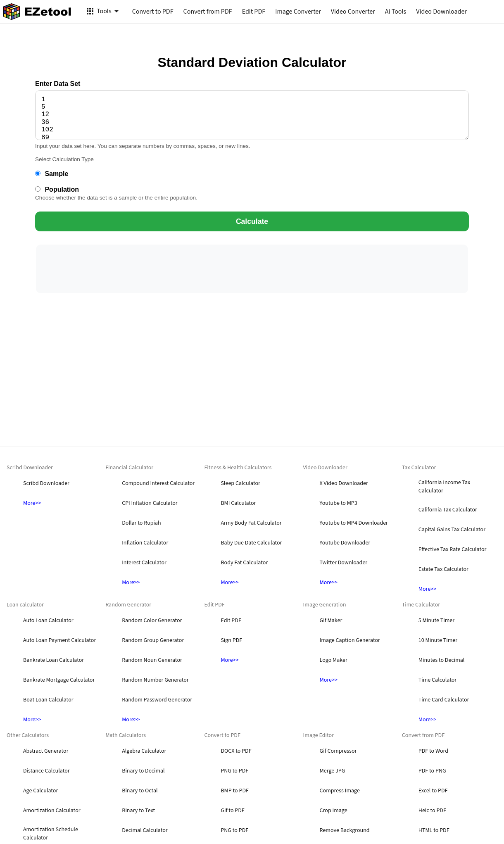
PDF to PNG (432, 771)
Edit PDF (254, 12)
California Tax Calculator (448, 510)
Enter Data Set (58, 84)
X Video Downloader (344, 483)
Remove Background (345, 830)
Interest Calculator (144, 563)
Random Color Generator (152, 621)
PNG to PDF (234, 771)
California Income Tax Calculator (445, 487)
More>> (32, 503)
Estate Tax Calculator (443, 569)
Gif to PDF (232, 811)
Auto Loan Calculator (48, 621)
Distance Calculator (46, 771)
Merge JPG (333, 771)
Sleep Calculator (240, 483)
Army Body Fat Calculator (251, 523)
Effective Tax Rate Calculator (453, 549)
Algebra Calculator (144, 751)
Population (57, 189)
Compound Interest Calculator (158, 483)
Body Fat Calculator (244, 563)
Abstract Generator (46, 751)
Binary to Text (138, 811)
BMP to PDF (235, 791)
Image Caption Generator (350, 640)
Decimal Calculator (145, 830)
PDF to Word (433, 751)
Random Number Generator (155, 680)
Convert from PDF (208, 12)
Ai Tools (396, 12)
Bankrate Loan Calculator (53, 660)
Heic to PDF (432, 811)
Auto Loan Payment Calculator (59, 640)
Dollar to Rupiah (141, 523)
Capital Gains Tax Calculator (452, 530)
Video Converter (353, 12)
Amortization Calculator (52, 811)
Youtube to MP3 (339, 503)
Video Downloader (441, 12)
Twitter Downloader (344, 563)
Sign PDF (231, 640)
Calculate (252, 221)
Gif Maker (331, 621)
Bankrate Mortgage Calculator (59, 680)
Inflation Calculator (145, 543)
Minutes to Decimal (442, 660)
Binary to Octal (140, 791)
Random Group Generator (153, 640)
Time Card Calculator (444, 700)
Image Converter (298, 12)
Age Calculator (40, 791)
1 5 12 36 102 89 (252, 115)
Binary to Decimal (143, 771)
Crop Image (334, 811)
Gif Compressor (338, 751)
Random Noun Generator (152, 660)
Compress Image (340, 791)
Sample (52, 174)
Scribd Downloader (46, 483)
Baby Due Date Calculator (251, 543)
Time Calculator (437, 680)
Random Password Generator (157, 700)
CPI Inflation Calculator (150, 503)
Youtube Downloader (345, 543)
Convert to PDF (153, 12)
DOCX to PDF (236, 751)
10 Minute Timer (438, 640)
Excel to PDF (433, 791)
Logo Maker (334, 660)
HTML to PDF (434, 830)
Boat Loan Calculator (48, 700)
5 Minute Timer (436, 621)
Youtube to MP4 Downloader (354, 523)
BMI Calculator (238, 503)
